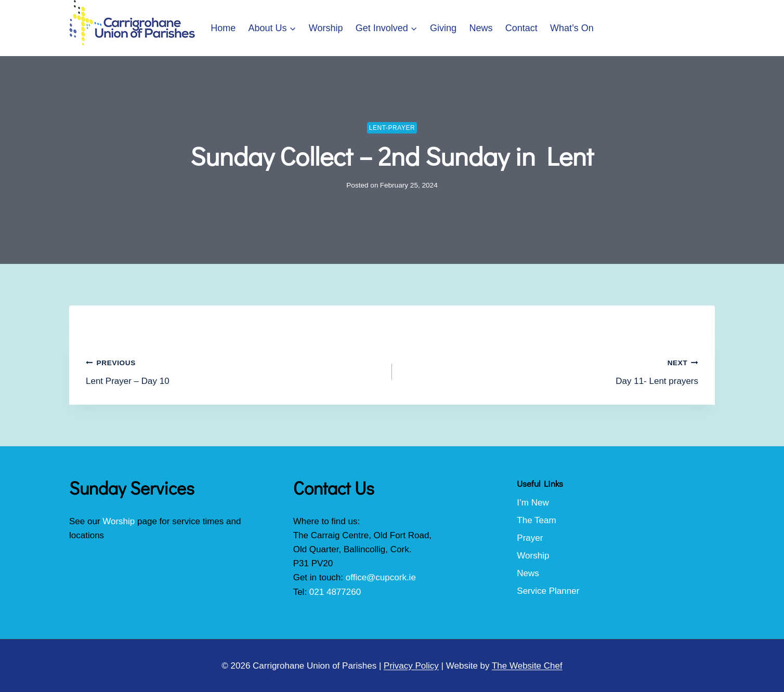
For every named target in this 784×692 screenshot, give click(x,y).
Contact (521, 28)
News (481, 28)
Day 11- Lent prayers (550, 371)
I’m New (533, 503)
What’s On (572, 28)
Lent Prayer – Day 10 (234, 371)
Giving (443, 28)
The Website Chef (527, 666)
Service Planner (548, 591)
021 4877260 (335, 592)
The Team (536, 520)
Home (223, 28)
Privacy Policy (411, 666)
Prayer (530, 538)
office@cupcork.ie (381, 577)
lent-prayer (392, 128)
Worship (326, 28)
